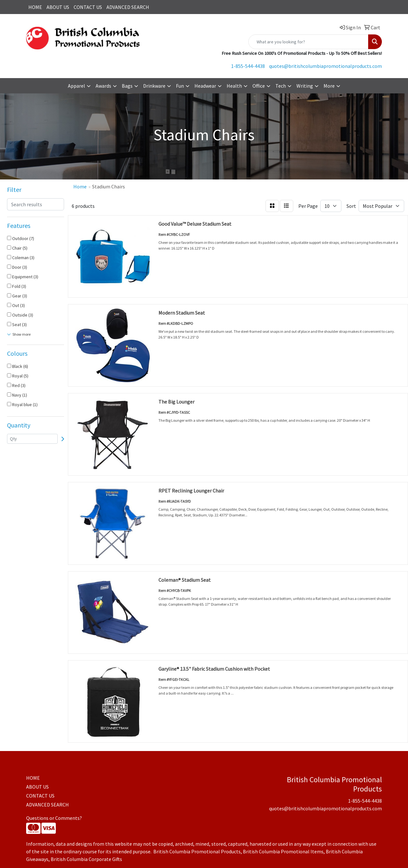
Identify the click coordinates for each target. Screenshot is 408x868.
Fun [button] (180, 86)
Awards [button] (103, 86)
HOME (35, 7)
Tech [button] (281, 86)
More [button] (329, 86)
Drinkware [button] (154, 86)
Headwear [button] (205, 86)
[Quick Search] (308, 42)
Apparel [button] (76, 86)
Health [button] (234, 86)
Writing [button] (305, 86)
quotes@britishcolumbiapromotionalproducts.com (325, 66)
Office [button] (259, 86)
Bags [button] (127, 86)
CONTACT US (88, 7)
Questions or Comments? (54, 818)
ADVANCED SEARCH (128, 7)
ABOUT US (58, 7)
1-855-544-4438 (248, 66)
